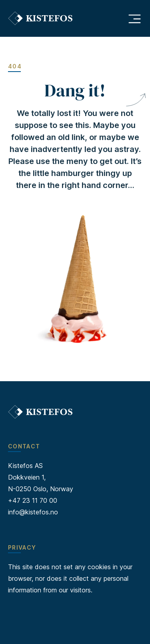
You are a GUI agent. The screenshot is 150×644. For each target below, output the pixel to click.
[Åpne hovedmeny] (134, 18)
